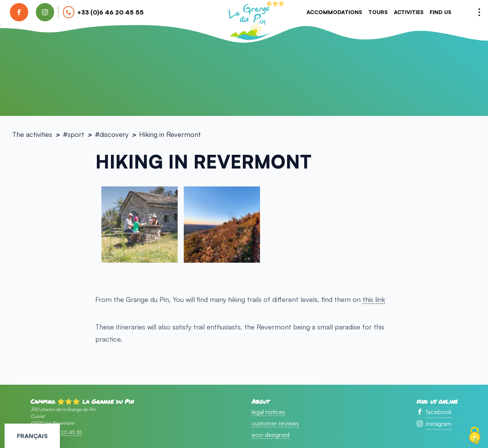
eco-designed (270, 404)
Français (32, 436)
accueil (250, 21)
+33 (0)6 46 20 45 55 (111, 12)
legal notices (268, 381)
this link (374, 269)
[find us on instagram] (45, 12)
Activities (409, 12)
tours (378, 12)
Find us (441, 12)
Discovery (114, 104)
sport (76, 104)
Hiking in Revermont (170, 104)
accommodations (334, 12)
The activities (32, 104)
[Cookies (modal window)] (475, 435)
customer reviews (275, 393)
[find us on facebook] (19, 12)
